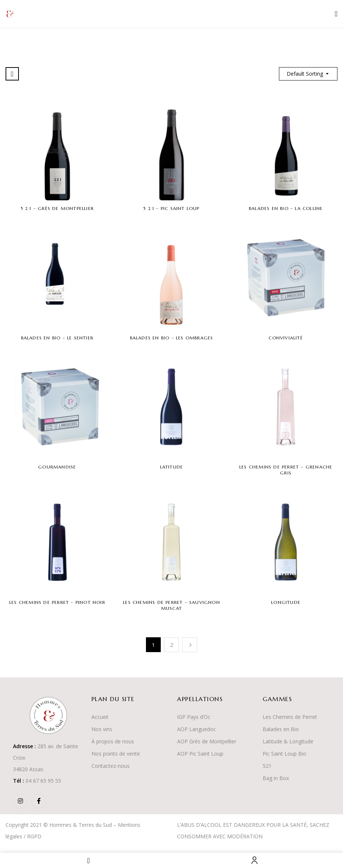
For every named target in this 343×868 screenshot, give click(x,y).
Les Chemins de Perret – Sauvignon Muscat (171, 605)
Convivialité (286, 338)
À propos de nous (113, 741)
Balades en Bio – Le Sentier (57, 338)
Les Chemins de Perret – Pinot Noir (57, 602)
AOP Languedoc (197, 729)
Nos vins (102, 729)
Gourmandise (57, 467)
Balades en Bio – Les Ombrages (172, 338)
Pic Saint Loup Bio (284, 754)
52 (266, 766)
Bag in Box (276, 778)
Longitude (286, 602)
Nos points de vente (116, 754)
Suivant (190, 645)
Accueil (100, 717)
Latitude (172, 467)
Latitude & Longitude (288, 741)
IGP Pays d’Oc (194, 717)
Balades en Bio (281, 729)
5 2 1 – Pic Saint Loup (171, 208)
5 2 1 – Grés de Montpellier (57, 208)
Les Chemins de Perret (290, 717)
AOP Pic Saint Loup (200, 754)
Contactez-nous (111, 766)
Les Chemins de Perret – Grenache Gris (286, 470)
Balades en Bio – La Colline (286, 208)
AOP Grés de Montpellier (207, 741)
